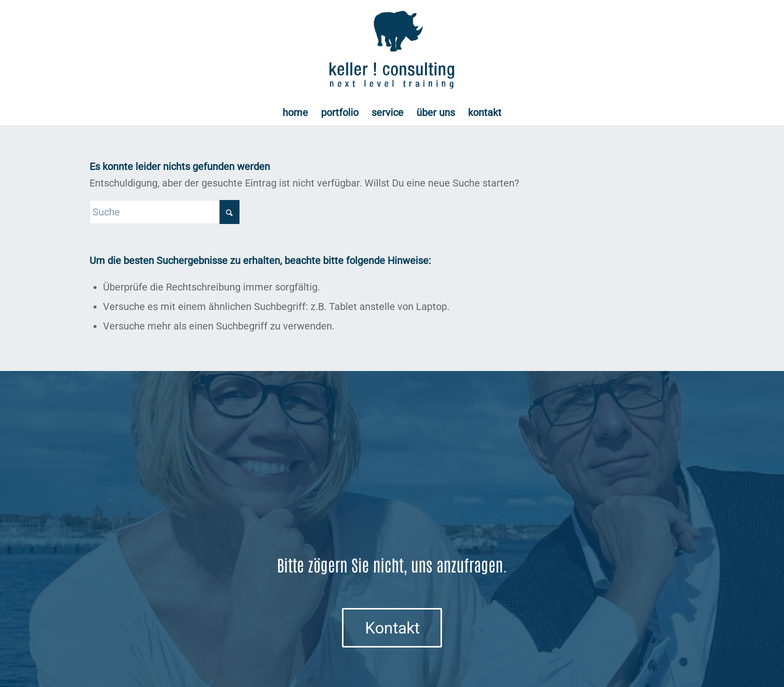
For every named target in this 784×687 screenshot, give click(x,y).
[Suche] (164, 212)
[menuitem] (295, 112)
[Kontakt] (392, 627)
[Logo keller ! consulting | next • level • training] (392, 50)
